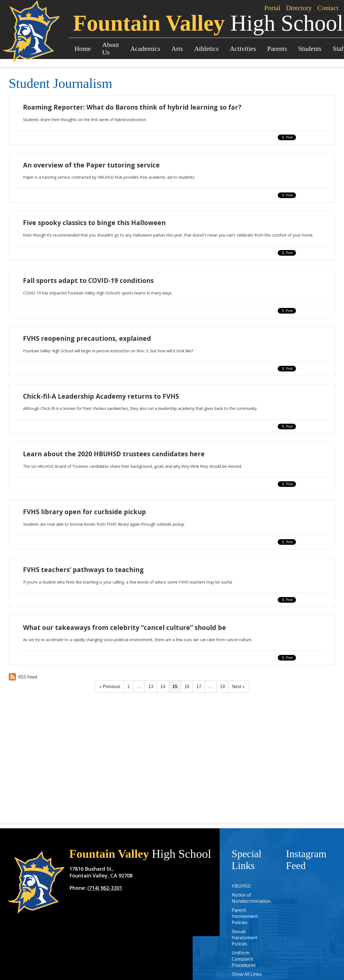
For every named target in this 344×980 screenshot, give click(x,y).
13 (151, 687)
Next (239, 687)
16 (187, 687)
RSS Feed (23, 677)
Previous (109, 687)
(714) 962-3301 (105, 888)
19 (222, 687)
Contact (328, 8)
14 (163, 687)
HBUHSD (241, 886)
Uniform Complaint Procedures (244, 959)
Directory (299, 8)
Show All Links (247, 974)
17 (199, 687)
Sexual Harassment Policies (245, 938)
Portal (272, 8)
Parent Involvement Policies (245, 916)
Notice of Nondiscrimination (251, 898)
